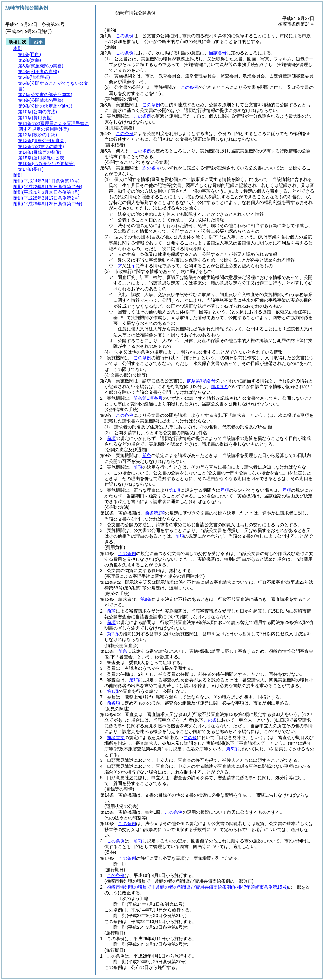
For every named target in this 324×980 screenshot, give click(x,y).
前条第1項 (155, 513)
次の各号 (151, 168)
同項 (225, 490)
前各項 (114, 703)
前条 (147, 455)
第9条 (146, 599)
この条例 (125, 36)
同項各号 (220, 386)
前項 (111, 438)
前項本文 (116, 737)
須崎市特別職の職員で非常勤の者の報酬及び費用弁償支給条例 (197, 887)
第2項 (113, 634)
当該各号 (218, 53)
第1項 (175, 490)
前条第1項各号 (201, 381)
